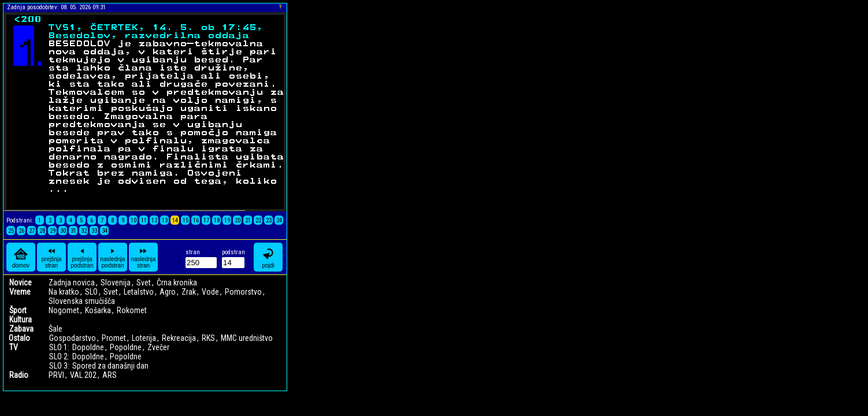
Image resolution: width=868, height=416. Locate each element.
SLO (91, 292)
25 (11, 231)
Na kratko (64, 292)
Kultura (21, 320)
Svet (144, 283)
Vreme (20, 292)
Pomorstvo (243, 292)
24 (279, 220)
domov (21, 257)
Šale (55, 329)
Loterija (144, 338)
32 (84, 231)
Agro (168, 292)
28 (42, 231)
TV (14, 347)
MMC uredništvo (247, 338)
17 (206, 220)
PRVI (56, 375)
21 (248, 220)
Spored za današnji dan (110, 366)
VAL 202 (83, 375)
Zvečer (158, 347)
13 (165, 220)
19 (227, 220)
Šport (18, 310)
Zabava (21, 329)
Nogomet (64, 310)
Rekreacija (179, 338)
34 (105, 231)
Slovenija (116, 283)
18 (217, 220)
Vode (210, 292)
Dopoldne (88, 347)
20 (238, 220)
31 (73, 231)
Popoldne (126, 347)
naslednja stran (144, 257)
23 (269, 220)
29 (53, 231)
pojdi (268, 257)
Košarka (98, 310)
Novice (21, 283)
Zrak (189, 292)
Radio (19, 375)
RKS (208, 338)
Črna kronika (177, 283)
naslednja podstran (113, 257)
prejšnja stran (51, 257)
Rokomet (132, 310)
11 (144, 220)
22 (258, 220)
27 (32, 231)
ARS (110, 375)
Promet (114, 338)
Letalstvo (139, 292)
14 (175, 220)
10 (133, 220)
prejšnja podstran (82, 257)
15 (186, 220)
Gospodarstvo (73, 338)
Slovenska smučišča (82, 301)
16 (196, 220)
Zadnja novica (72, 283)
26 (21, 231)
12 (154, 220)
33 (94, 231)
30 (63, 231)
